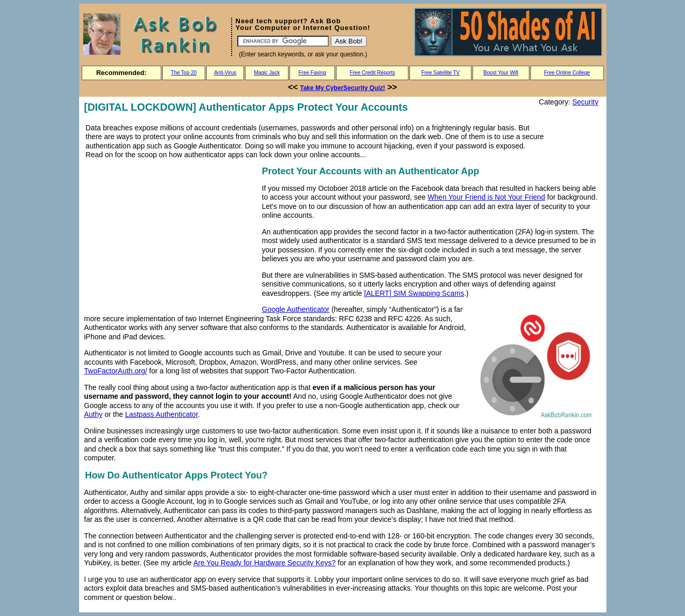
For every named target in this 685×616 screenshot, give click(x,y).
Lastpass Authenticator (162, 414)
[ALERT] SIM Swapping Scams (414, 293)
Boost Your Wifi (501, 73)
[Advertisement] (171, 236)
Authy (94, 414)
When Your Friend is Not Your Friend (486, 197)
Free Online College (567, 73)
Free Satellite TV (440, 73)
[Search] (283, 41)
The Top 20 (184, 73)
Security (585, 102)
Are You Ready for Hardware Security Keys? (264, 563)
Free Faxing (312, 73)
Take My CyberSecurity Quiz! (342, 88)
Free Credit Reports (372, 73)
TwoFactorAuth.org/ (116, 371)
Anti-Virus (225, 73)
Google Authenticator (296, 309)
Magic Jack (267, 73)
